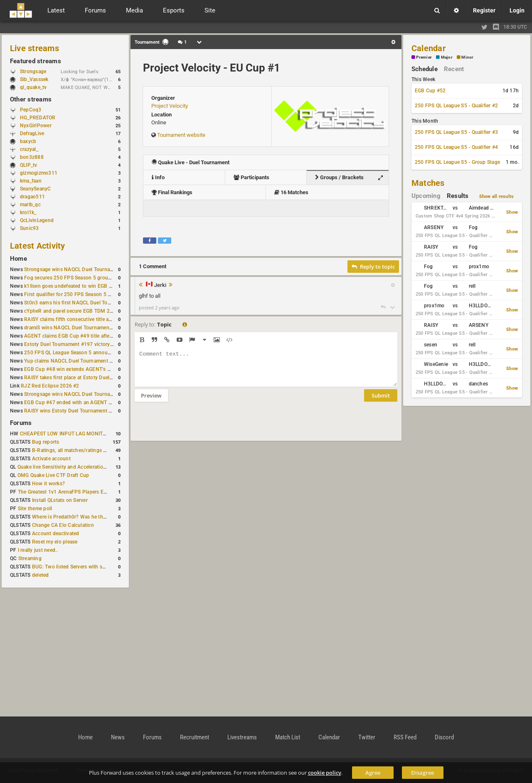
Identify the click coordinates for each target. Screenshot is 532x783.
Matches (428, 183)
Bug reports (46, 442)
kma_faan (31, 181)
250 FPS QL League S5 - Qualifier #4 (456, 147)
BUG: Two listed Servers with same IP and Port (86, 567)
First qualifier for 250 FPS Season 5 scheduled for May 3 (89, 294)
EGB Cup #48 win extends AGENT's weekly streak (81, 369)
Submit (381, 402)
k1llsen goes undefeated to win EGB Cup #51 (76, 286)
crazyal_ (29, 149)
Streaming (30, 558)
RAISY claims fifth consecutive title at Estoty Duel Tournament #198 (102, 319)
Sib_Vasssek (38, 79)
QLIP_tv (29, 165)
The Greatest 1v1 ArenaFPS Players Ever (64, 492)
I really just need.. (38, 550)
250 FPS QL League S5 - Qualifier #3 (456, 132)
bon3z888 (32, 157)
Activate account (51, 459)
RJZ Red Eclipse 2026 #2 (50, 386)
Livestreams (242, 737)
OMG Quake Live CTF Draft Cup (53, 475)
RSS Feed (405, 737)
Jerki (160, 285)
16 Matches (291, 192)
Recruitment (195, 737)
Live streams (34, 48)
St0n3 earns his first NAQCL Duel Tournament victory (85, 303)
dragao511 (32, 197)
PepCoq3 (31, 110)
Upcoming (426, 196)
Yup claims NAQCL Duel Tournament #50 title (76, 361)
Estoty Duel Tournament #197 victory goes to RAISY (84, 344)
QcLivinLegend (37, 220)
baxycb (28, 141)
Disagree (422, 773)
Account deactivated (56, 534)
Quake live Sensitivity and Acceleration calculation (75, 467)
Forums (21, 423)
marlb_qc (30, 205)
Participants (251, 177)
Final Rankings (172, 192)
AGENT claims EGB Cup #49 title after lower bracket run (88, 336)
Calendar (429, 48)
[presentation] (198, 427)
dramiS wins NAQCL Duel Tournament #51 (73, 328)
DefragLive (32, 133)
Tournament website (181, 135)
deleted (41, 575)
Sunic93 (30, 228)
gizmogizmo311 (39, 173)
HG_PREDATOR (38, 118)
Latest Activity (38, 246)
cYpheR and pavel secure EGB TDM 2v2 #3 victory (82, 311)
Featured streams (36, 61)
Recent (454, 69)
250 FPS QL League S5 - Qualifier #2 (456, 106)
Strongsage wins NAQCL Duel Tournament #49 (78, 394)
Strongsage (33, 72)
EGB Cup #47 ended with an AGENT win (70, 403)
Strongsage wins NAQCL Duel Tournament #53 (78, 269)
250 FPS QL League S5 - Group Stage (457, 162)
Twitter (367, 737)
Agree (373, 773)
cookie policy (325, 773)
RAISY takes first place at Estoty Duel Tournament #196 (88, 378)
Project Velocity (170, 106)
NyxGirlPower (36, 126)
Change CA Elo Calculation (63, 525)
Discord (444, 737)
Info (158, 177)
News (118, 737)
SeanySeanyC (36, 189)
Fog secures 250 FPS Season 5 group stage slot (80, 278)
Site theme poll (35, 509)
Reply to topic (373, 267)
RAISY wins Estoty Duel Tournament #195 (72, 411)
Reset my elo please (55, 542)
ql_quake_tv (33, 87)
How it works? (48, 484)
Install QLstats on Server (60, 500)
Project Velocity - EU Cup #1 (212, 68)
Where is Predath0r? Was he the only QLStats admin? (93, 517)
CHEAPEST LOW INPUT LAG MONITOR (65, 434)
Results (458, 196)
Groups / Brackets (351, 178)
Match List (288, 737)
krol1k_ (28, 212)
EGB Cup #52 (430, 91)
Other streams (31, 99)
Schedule (425, 69)
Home (18, 259)
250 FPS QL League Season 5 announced (71, 353)
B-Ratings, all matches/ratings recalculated (81, 450)
